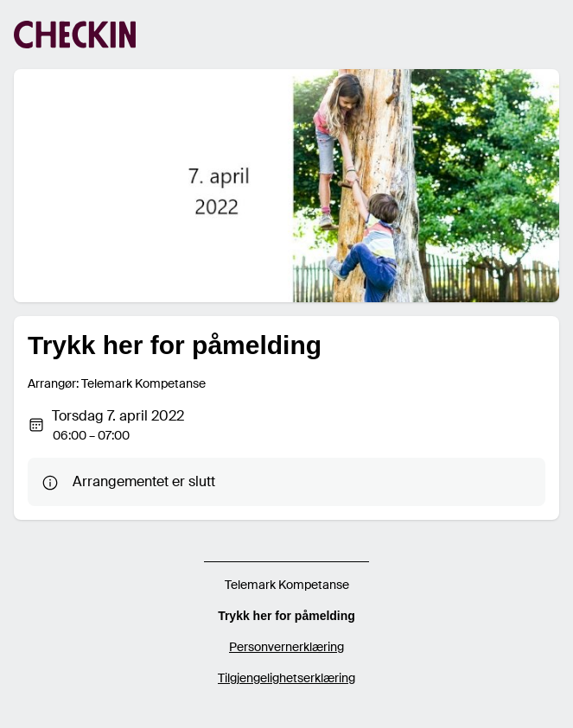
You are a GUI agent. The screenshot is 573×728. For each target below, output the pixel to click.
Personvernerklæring (286, 647)
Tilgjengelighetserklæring (286, 678)
